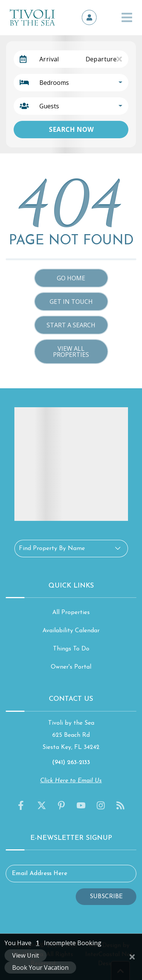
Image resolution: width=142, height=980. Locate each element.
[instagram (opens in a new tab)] (101, 805)
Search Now (71, 129)
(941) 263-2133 (71, 763)
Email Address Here (40, 874)
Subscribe (106, 897)
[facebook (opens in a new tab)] (22, 805)
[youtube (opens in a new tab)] (81, 805)
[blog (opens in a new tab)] (120, 805)
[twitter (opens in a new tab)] (42, 805)
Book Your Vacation (40, 967)
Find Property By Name (52, 549)
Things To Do (71, 649)
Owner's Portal (71, 667)
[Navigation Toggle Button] (127, 17)
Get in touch (71, 302)
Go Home (71, 278)
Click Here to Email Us (71, 781)
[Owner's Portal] (89, 17)
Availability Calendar (71, 631)
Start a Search (71, 325)
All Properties (71, 613)
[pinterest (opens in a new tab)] (61, 805)
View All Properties (71, 352)
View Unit (26, 955)
